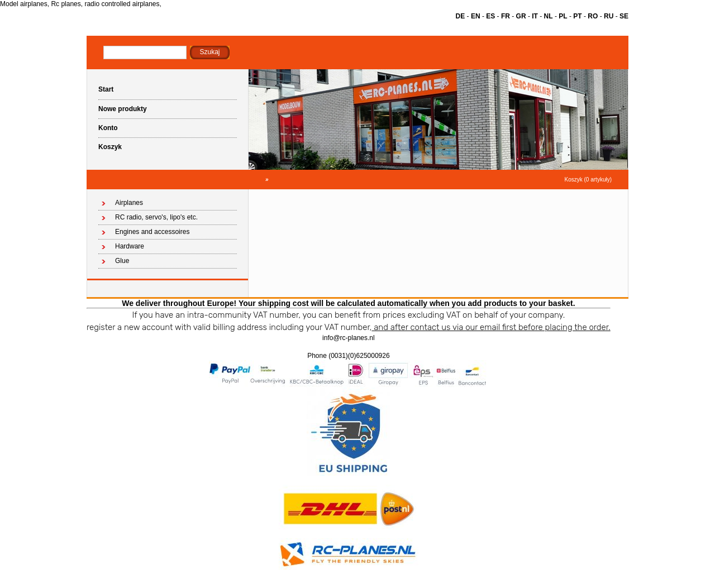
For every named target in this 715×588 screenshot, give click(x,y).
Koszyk (110, 147)
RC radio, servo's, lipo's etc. (156, 217)
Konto (108, 128)
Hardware (130, 246)
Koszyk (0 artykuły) (588, 180)
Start (106, 89)
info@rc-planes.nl (349, 338)
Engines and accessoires (152, 232)
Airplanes (129, 203)
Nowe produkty (123, 109)
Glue (122, 261)
